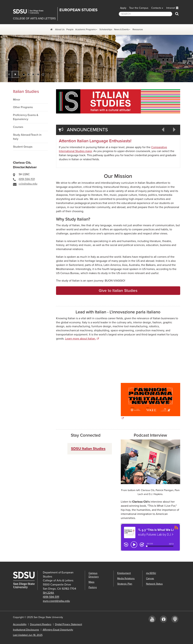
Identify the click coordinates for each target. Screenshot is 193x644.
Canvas (150, 578)
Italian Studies (26, 92)
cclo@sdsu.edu (28, 184)
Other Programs (23, 107)
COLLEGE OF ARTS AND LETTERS (34, 18)
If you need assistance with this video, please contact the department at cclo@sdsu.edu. (86, 361)
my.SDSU (151, 573)
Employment (124, 573)
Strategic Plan (125, 584)
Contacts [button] (156, 8)
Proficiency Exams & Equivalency (26, 117)
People (70, 30)
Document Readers (41, 624)
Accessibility (20, 624)
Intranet (171, 8)
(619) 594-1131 (27, 179)
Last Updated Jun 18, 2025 (28, 635)
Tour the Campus (139, 8)
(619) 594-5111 (51, 597)
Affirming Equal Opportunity (58, 630)
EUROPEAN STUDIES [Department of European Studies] (78, 10)
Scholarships (106, 30)
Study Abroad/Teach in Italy (27, 137)
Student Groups (23, 147)
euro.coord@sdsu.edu (56, 601)
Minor (17, 100)
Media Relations (126, 578)
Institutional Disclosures (26, 630)
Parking (93, 587)
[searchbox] (146, 14)
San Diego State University (31, 12)
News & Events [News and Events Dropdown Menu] (121, 30)
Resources (138, 30)
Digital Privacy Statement (68, 624)
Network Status (154, 584)
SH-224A (48, 593)
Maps (92, 582)
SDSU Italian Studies (88, 449)
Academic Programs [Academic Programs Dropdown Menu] (85, 30)
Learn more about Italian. (80, 339)
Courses (18, 127)
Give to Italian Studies (118, 291)
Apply (123, 8)
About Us (60, 30)
